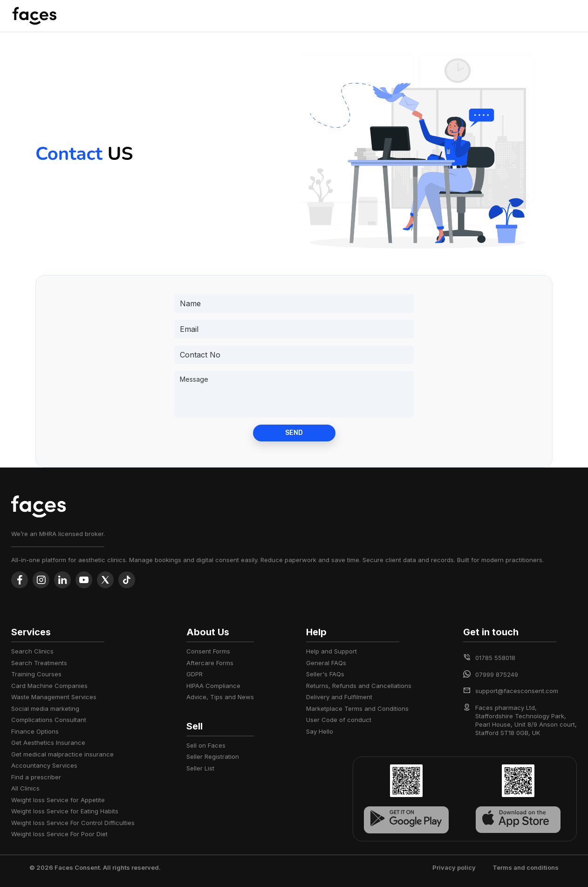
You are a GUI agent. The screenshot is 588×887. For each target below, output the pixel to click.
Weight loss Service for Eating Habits (65, 811)
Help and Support (332, 651)
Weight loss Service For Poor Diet (59, 834)
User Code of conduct (339, 720)
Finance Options (35, 731)
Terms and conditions (526, 867)
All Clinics (25, 788)
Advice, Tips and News (220, 697)
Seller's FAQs (325, 674)
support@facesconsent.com (517, 691)
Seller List (200, 768)
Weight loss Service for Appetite (58, 800)
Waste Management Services (54, 697)
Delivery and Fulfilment (339, 697)
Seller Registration (213, 756)
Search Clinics (32, 651)
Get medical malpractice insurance (62, 754)
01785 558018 (495, 658)
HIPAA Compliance (213, 686)
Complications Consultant (49, 720)
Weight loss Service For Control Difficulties (73, 823)
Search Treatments (39, 663)
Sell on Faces (206, 745)
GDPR (195, 674)
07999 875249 (497, 674)
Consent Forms (208, 651)
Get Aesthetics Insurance (48, 743)
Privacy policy (454, 867)
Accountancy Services (44, 765)
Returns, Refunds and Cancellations (359, 686)
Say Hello (320, 731)
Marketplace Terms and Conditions (357, 708)
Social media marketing (45, 708)
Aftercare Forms (210, 663)
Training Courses (36, 674)
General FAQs (326, 663)
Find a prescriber (36, 777)
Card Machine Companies (49, 686)
